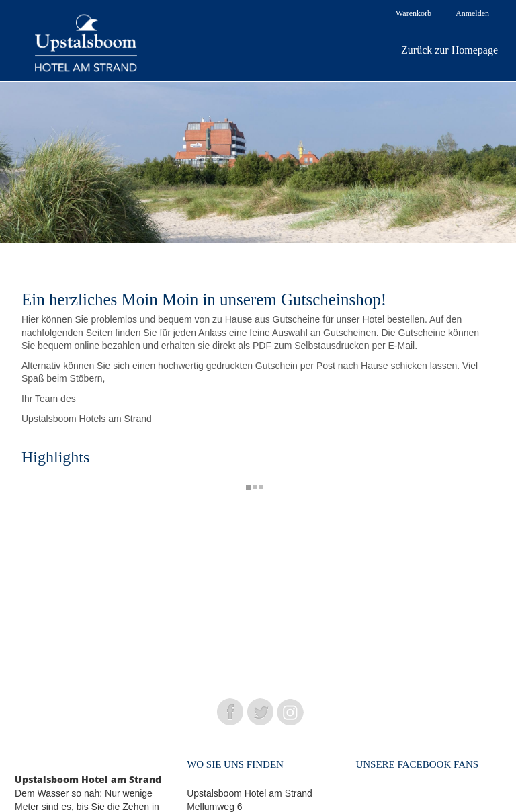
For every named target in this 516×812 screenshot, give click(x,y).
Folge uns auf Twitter (260, 712)
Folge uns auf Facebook (230, 712)
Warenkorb (414, 13)
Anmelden (472, 13)
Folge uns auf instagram (290, 712)
